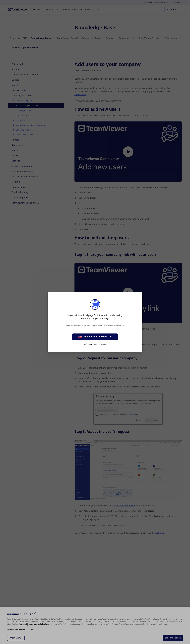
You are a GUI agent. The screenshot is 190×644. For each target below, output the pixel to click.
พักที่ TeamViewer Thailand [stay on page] (95, 344)
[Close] (140, 294)
